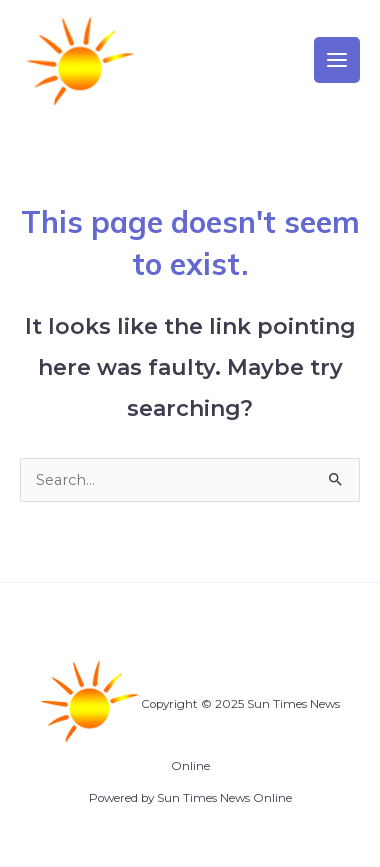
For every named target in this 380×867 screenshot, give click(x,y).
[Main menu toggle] (337, 60)
